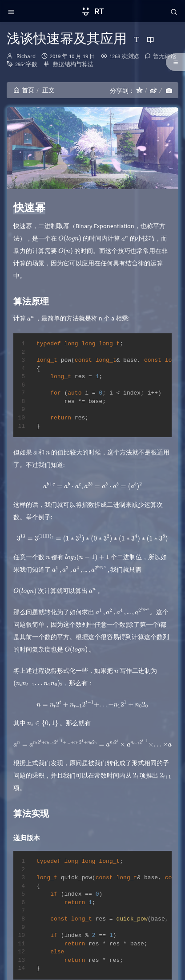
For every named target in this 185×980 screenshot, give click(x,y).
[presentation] (70, 238)
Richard (26, 56)
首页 (24, 90)
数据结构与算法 (73, 64)
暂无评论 (165, 56)
